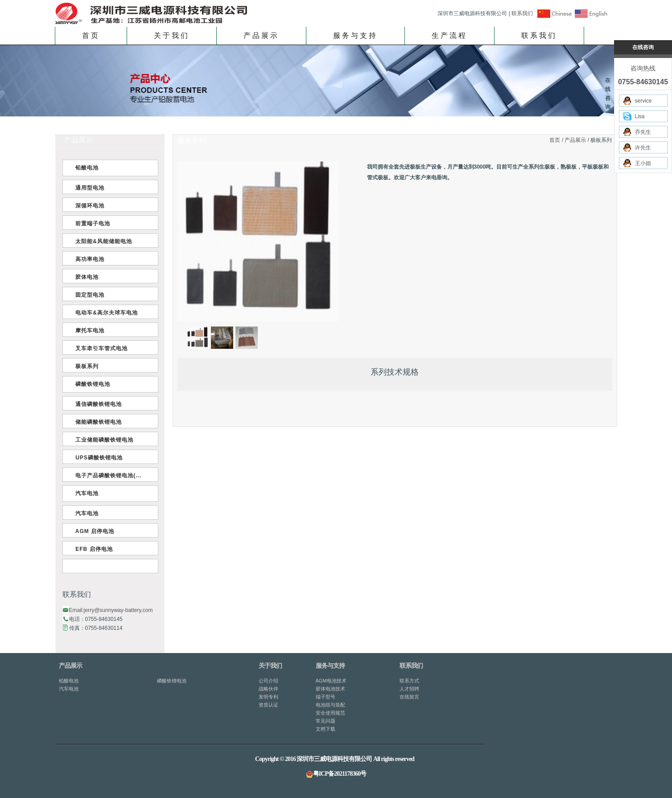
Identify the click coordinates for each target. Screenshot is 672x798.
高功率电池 (88, 259)
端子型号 (326, 697)
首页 (91, 35)
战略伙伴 (268, 689)
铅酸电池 (85, 168)
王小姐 (637, 163)
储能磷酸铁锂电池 (97, 422)
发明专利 (268, 697)
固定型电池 (88, 295)
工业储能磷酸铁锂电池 (103, 440)
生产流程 (449, 35)
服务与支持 (355, 35)
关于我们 (172, 35)
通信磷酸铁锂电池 (97, 404)
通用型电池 (88, 188)
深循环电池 (88, 206)
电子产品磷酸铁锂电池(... (107, 475)
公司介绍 (268, 681)
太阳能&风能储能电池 (102, 241)
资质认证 (268, 705)
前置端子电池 (91, 223)
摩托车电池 (88, 331)
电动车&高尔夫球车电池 (105, 313)
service (637, 101)
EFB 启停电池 (92, 549)
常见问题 (326, 721)
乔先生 (637, 132)
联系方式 (409, 681)
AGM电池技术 (331, 681)
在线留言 (409, 697)
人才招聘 (409, 689)
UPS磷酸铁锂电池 (97, 458)
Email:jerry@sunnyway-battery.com (111, 610)
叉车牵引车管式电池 (100, 348)
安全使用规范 (330, 713)
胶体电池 (85, 277)
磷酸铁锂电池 (91, 384)
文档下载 (326, 729)
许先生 (637, 147)
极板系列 (85, 366)
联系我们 (522, 13)
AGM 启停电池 (93, 531)
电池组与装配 (330, 705)
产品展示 (261, 35)
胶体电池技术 (330, 689)
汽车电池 (85, 493)
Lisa (634, 116)
